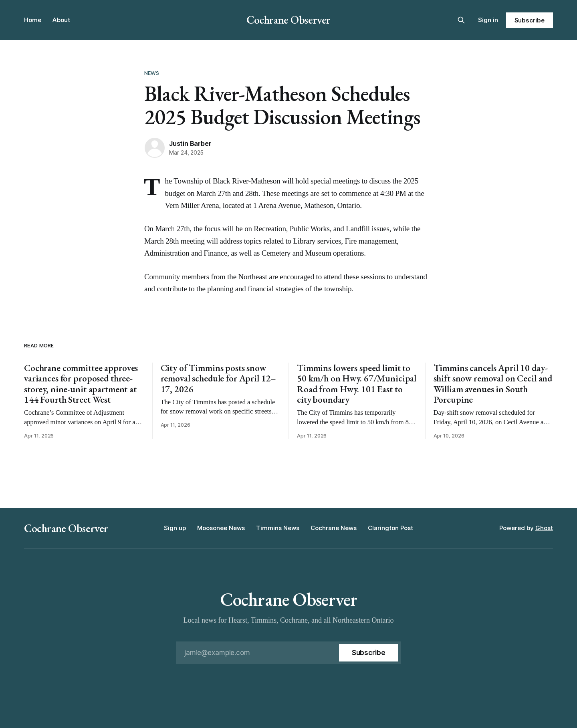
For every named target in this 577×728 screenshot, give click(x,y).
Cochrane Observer (288, 20)
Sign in (488, 20)
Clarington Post (390, 528)
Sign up (175, 528)
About (61, 20)
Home (33, 20)
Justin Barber (190, 143)
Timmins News (278, 528)
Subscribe (530, 20)
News (152, 73)
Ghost (544, 528)
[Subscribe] (369, 653)
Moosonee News (221, 528)
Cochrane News (334, 528)
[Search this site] (461, 20)
